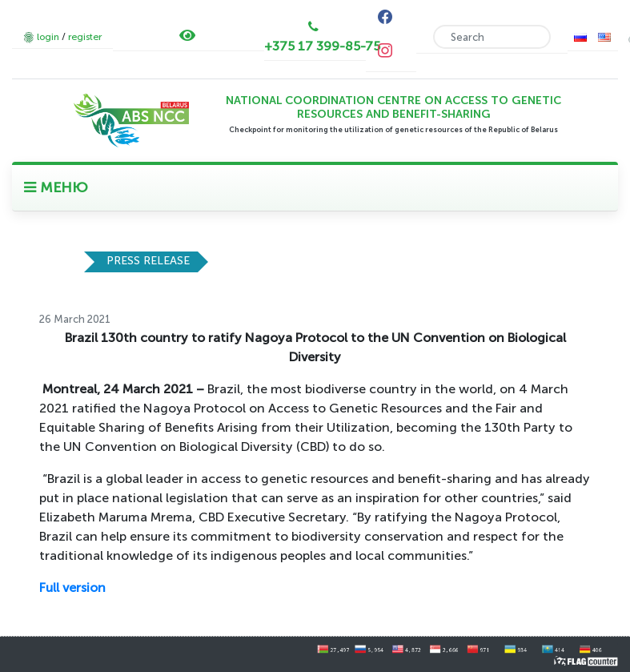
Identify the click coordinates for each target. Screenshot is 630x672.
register (85, 37)
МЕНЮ (56, 187)
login (48, 37)
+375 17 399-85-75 (322, 46)
